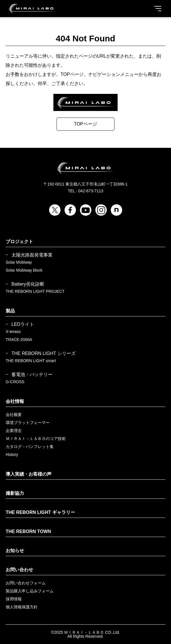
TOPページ (86, 124)
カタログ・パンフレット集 (30, 447)
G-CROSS (15, 382)
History (12, 455)
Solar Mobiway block (24, 270)
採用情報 (14, 599)
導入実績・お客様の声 (29, 474)
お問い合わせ (19, 570)
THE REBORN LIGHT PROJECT (35, 291)
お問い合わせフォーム (26, 583)
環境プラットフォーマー (28, 423)
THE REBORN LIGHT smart (31, 361)
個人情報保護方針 (22, 607)
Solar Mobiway (19, 262)
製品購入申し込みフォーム (30, 591)
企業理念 (14, 431)
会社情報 (15, 401)
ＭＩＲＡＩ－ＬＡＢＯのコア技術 (36, 439)
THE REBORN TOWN (28, 531)
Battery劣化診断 (28, 284)
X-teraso (13, 332)
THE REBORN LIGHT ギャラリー (40, 512)
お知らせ (15, 551)
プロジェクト (19, 242)
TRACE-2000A (19, 340)
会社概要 (14, 415)
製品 (10, 311)
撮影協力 (15, 493)
